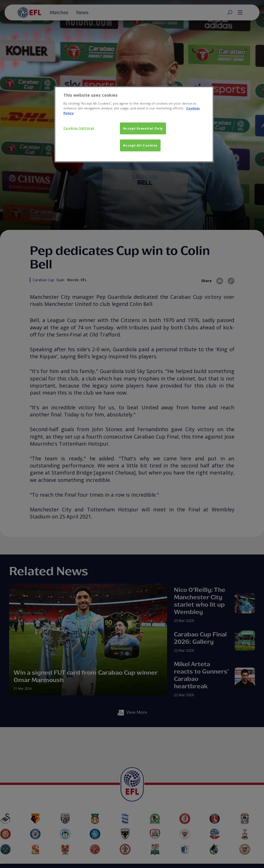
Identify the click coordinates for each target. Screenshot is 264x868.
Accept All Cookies (140, 145)
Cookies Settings (79, 128)
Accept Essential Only (143, 128)
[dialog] (134, 124)
